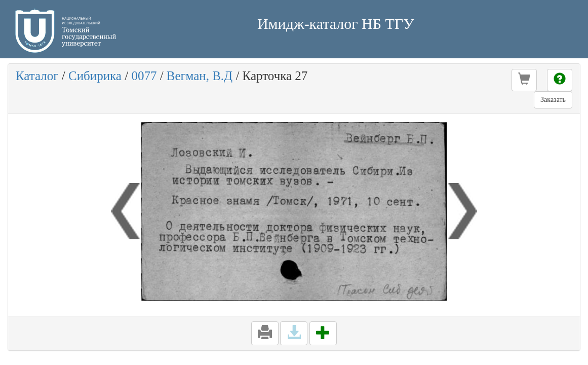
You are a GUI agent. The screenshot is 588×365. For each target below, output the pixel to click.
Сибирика (95, 76)
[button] (524, 80)
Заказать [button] (553, 100)
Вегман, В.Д (200, 76)
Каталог (37, 76)
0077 (144, 76)
